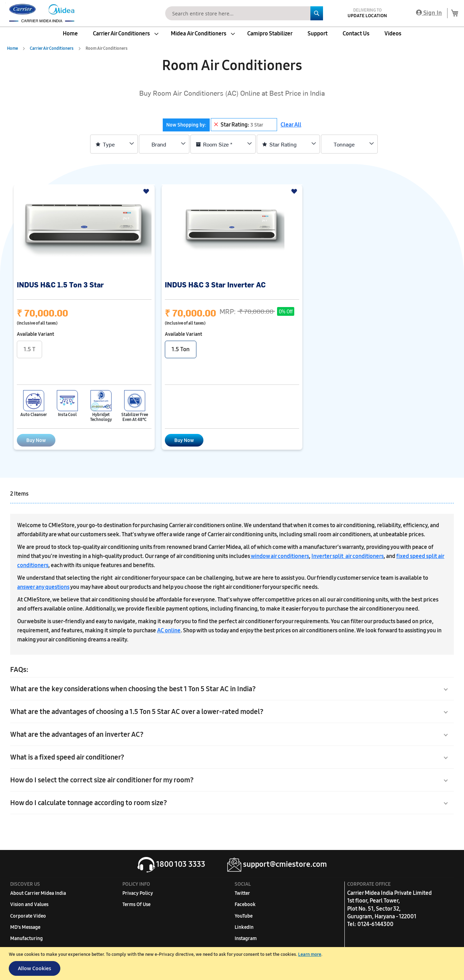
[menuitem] (70, 34)
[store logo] (40, 13)
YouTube (244, 916)
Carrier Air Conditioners (52, 48)
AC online (169, 630)
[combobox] (244, 13)
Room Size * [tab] (218, 144)
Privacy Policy (138, 893)
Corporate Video (28, 916)
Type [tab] (109, 144)
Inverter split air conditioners (348, 556)
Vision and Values (29, 904)
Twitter (242, 893)
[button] (147, 192)
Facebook (245, 904)
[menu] (232, 34)
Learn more (310, 954)
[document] (233, 964)
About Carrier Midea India (38, 893)
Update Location (367, 16)
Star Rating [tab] (283, 144)
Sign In (429, 13)
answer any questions (43, 587)
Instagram (246, 938)
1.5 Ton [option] (181, 349)
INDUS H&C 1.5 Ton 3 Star (60, 284)
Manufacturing (26, 938)
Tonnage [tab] (344, 144)
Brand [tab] (159, 144)
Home (13, 48)
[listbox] (232, 350)
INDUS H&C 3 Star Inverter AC (215, 284)
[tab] (220, 125)
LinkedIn (244, 927)
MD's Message (25, 927)
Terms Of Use (136, 904)
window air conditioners (280, 556)
